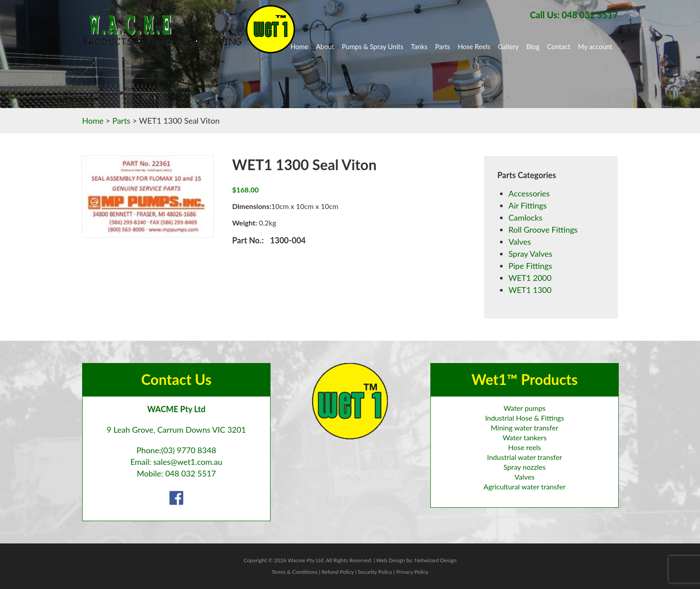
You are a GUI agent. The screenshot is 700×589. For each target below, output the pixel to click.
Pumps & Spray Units (373, 46)
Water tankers (525, 437)
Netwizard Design (436, 560)
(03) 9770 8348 (189, 450)
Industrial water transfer (525, 457)
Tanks (419, 46)
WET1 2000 (530, 278)
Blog (533, 46)
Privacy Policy (412, 572)
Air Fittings (528, 205)
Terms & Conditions (294, 572)
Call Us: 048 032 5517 (574, 15)
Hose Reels (474, 46)
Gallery (508, 46)
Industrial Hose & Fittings (524, 418)
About (325, 46)
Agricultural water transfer (525, 487)
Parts (443, 46)
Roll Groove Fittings (543, 230)
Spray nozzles (525, 467)
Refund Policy (338, 572)
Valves (520, 242)
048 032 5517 (191, 473)
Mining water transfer (524, 428)
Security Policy (375, 572)
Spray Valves (530, 254)
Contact (558, 46)
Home (300, 46)
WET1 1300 (530, 290)
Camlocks (525, 217)
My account (595, 46)
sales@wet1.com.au (188, 462)
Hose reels (525, 447)
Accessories (529, 193)
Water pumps (525, 408)
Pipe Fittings (530, 266)
